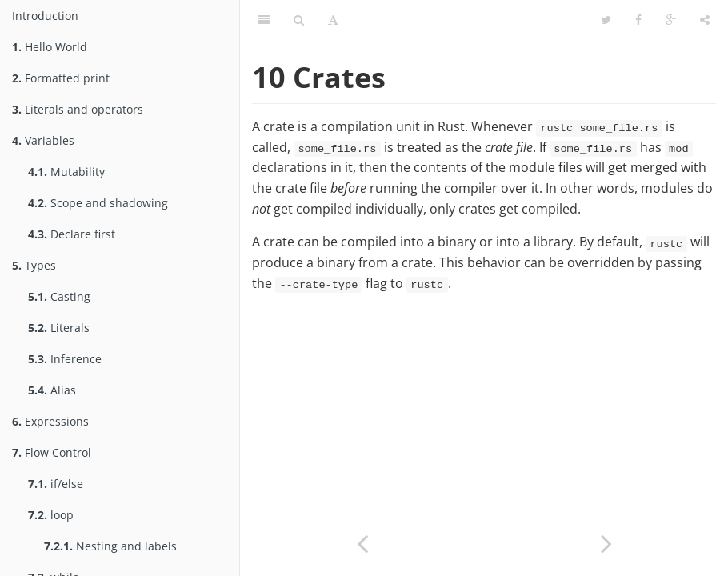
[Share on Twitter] (606, 20)
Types (34, 265)
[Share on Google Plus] (671, 20)
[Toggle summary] (264, 20)
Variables (43, 140)
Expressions (50, 421)
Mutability (66, 172)
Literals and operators (78, 109)
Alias (52, 390)
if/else (56, 484)
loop (51, 515)
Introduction (45, 16)
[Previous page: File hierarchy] (362, 542)
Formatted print (61, 78)
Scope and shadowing (98, 203)
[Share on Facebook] (638, 20)
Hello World (50, 47)
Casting (59, 296)
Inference (65, 359)
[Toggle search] (299, 20)
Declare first (72, 234)
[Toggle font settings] (333, 20)
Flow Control (52, 452)
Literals (59, 328)
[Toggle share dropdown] (705, 20)
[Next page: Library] (606, 542)
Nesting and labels (110, 546)
